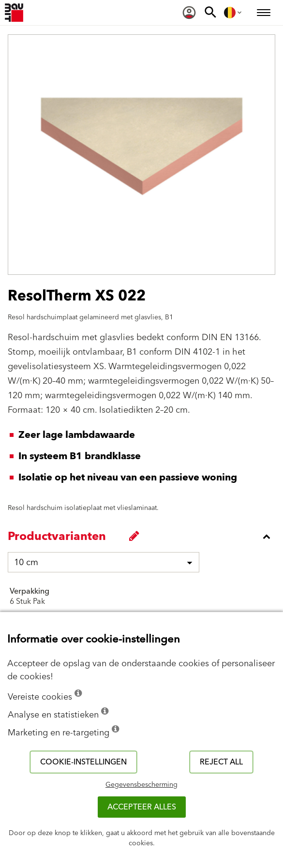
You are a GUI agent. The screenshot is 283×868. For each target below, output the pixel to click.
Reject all (221, 762)
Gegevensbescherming (141, 785)
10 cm (26, 562)
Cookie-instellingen (83, 762)
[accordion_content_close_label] (144, 537)
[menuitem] (189, 13)
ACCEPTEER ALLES (142, 807)
